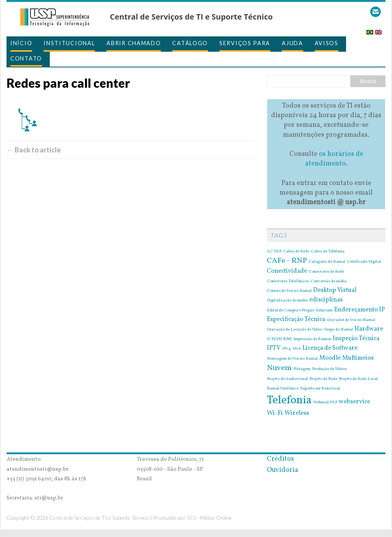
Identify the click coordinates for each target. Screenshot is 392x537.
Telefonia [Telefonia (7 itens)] (289, 400)
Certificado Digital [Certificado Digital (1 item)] (364, 262)
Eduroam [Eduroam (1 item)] (324, 311)
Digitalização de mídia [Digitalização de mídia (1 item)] (287, 301)
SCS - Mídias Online (209, 518)
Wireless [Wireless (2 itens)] (297, 413)
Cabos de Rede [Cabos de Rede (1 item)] (296, 252)
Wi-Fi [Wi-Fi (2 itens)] (275, 413)
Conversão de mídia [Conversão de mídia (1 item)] (328, 282)
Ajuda (292, 43)
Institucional (69, 43)
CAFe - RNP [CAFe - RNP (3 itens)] (287, 261)
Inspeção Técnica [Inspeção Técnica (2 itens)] (356, 339)
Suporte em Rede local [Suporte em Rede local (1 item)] (320, 389)
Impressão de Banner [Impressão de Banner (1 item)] (312, 339)
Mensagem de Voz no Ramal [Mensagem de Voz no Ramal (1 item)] (292, 359)
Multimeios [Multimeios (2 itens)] (358, 358)
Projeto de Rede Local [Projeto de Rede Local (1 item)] (358, 379)
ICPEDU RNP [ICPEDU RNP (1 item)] (279, 339)
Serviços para (245, 43)
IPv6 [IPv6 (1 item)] (297, 349)
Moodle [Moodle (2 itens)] (330, 358)
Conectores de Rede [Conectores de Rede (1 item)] (326, 272)
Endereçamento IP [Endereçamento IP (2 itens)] (359, 310)
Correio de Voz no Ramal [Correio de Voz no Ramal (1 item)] (289, 291)
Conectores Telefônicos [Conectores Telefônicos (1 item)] (288, 282)
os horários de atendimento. (334, 159)
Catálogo (190, 43)
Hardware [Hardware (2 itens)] (369, 329)
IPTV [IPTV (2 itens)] (274, 348)
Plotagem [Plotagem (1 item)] (302, 369)
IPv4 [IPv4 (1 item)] (287, 349)
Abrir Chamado (134, 43)
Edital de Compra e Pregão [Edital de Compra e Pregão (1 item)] (291, 311)
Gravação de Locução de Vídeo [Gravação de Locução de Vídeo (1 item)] (294, 330)
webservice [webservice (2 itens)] (354, 402)
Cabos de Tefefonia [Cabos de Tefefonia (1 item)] (328, 252)
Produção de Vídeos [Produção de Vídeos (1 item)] (329, 369)
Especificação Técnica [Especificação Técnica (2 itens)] (296, 319)
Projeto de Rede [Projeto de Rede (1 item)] (323, 379)
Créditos (280, 459)
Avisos (327, 43)
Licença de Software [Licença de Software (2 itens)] (330, 348)
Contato (26, 58)
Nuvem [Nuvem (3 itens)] (279, 368)
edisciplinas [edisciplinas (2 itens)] (326, 300)
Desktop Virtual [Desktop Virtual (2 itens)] (335, 290)
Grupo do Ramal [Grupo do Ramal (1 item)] (338, 330)
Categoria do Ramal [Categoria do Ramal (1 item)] (327, 262)
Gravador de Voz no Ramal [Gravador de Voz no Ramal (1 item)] (351, 320)
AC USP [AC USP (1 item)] (274, 252)
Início (21, 43)
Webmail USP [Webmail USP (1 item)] (325, 403)
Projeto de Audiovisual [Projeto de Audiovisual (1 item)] (287, 379)
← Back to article (34, 150)
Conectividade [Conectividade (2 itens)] (287, 271)
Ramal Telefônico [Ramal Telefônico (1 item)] (283, 389)
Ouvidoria (283, 470)
